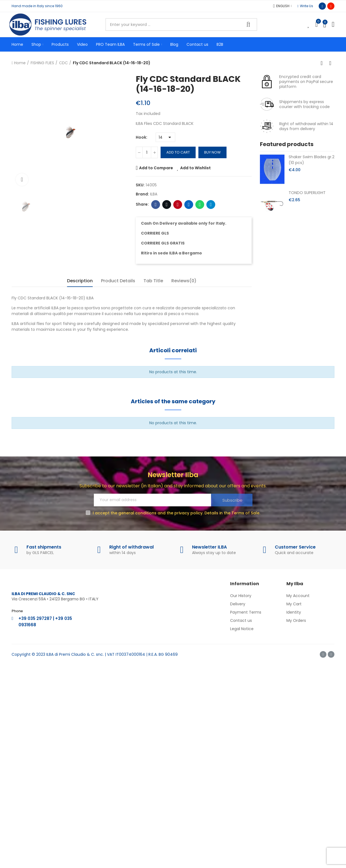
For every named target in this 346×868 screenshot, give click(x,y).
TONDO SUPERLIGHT (307, 193)
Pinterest (178, 205)
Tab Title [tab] (153, 281)
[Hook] (165, 137)
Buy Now (212, 152)
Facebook (156, 205)
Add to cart (178, 152)
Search (248, 25)
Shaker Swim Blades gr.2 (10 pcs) (312, 160)
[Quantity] (147, 152)
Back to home (323, 63)
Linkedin (189, 205)
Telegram (211, 205)
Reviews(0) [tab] (184, 281)
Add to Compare (156, 168)
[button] (305, 6)
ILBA (154, 194)
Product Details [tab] (118, 281)
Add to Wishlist (195, 168)
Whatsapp (200, 205)
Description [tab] (80, 281)
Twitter (167, 205)
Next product (330, 63)
